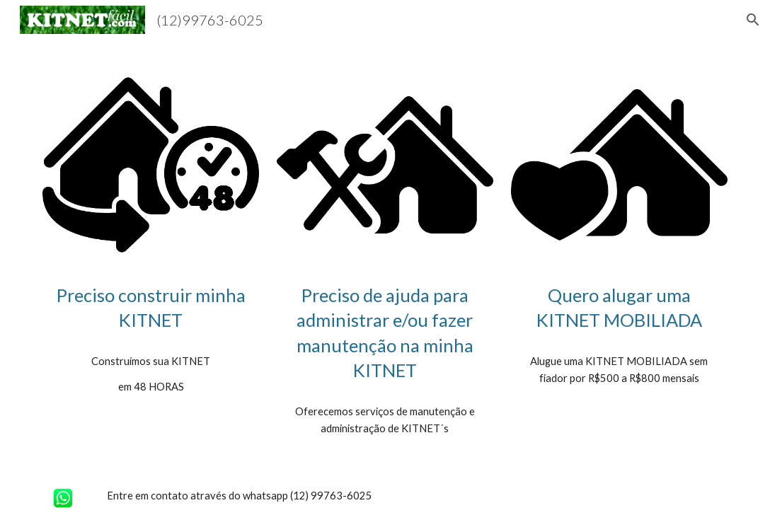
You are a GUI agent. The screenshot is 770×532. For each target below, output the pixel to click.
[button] (753, 20)
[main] (151, 308)
